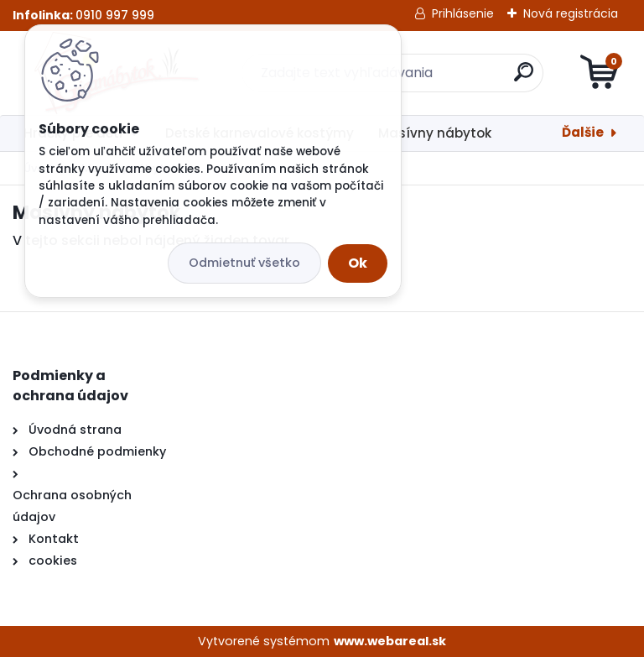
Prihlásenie (463, 13)
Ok (358, 263)
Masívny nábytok (435, 133)
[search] (524, 78)
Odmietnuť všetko (244, 263)
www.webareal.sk (390, 641)
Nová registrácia (571, 13)
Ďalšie (583, 132)
